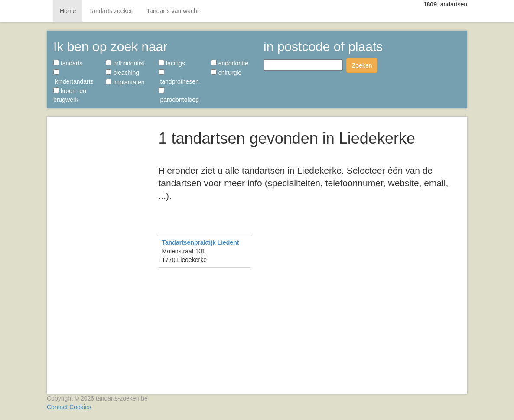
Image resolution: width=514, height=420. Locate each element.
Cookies (80, 407)
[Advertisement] (99, 251)
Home (68, 11)
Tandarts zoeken (111, 11)
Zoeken (362, 65)
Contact (57, 407)
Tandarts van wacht (173, 11)
